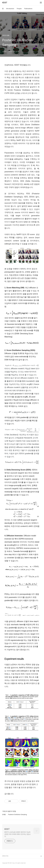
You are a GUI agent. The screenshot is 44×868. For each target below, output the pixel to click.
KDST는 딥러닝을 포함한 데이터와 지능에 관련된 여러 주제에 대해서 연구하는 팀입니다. (18, 834)
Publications (28, 9)
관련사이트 (5, 856)
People (19, 9)
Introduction (10, 9)
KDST (5, 3)
